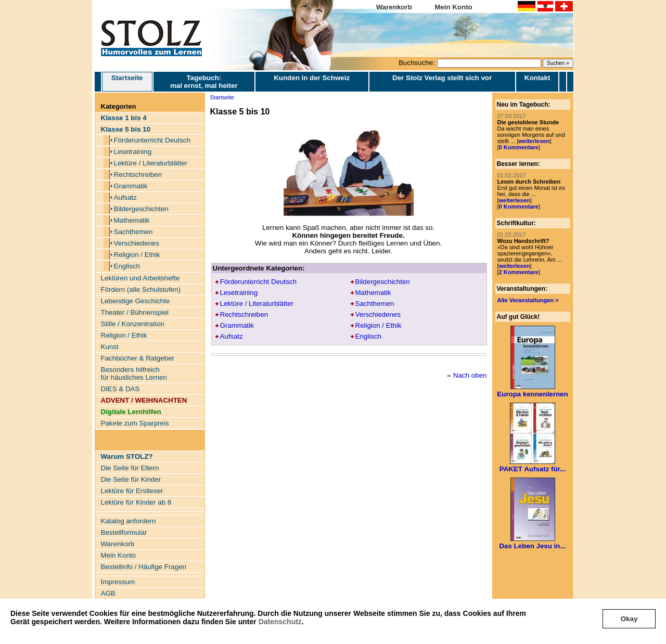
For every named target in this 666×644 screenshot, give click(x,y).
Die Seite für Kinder (131, 479)
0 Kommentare (519, 147)
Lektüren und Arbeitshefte (140, 278)
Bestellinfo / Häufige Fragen (144, 567)
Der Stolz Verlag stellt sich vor (442, 78)
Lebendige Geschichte (136, 301)
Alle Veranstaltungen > (528, 300)
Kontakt (537, 78)
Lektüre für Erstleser (132, 491)
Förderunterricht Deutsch (152, 140)
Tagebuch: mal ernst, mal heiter (204, 82)
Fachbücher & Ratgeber (138, 358)
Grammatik (131, 186)
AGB (108, 593)
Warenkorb (394, 7)
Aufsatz (125, 197)
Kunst (110, 347)
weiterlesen (534, 141)
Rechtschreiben (138, 175)
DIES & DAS (120, 389)
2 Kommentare (519, 272)
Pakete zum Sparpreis (135, 423)
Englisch (127, 266)
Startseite (127, 82)
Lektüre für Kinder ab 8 (136, 502)
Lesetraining (133, 152)
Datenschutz (280, 622)
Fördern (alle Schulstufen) (141, 289)
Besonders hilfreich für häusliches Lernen (134, 373)
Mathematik (132, 220)
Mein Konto (453, 7)
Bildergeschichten (141, 209)
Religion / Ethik (137, 255)
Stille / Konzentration (133, 324)
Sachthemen (133, 232)
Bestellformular (124, 532)
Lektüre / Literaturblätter (151, 163)
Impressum (118, 582)
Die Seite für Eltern (130, 468)
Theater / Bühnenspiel (135, 312)
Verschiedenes (137, 243)
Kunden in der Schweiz (312, 78)
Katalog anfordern (129, 521)
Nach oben (470, 375)
